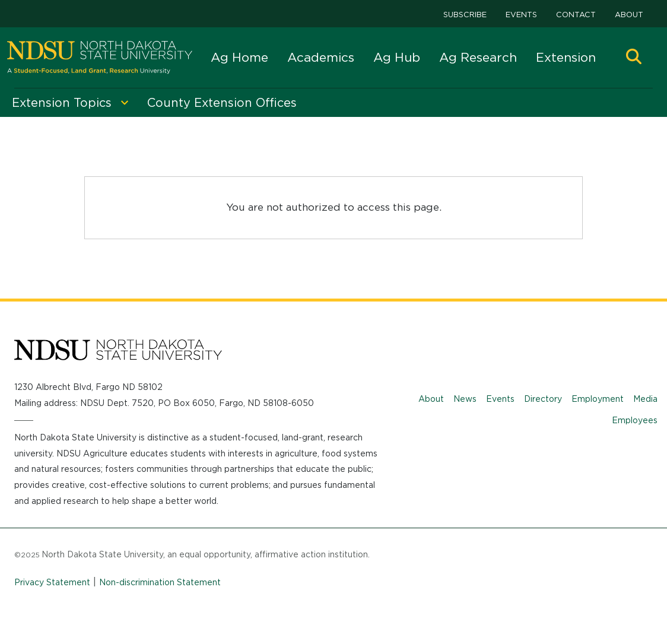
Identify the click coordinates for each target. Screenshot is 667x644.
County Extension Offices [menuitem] (222, 103)
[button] (634, 58)
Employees (635, 420)
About (629, 15)
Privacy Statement (52, 582)
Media (645, 399)
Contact (576, 15)
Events (521, 15)
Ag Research (478, 57)
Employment (598, 399)
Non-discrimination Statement (160, 582)
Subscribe (465, 15)
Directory (543, 399)
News (465, 399)
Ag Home (239, 57)
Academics (321, 57)
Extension (566, 57)
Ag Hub (397, 57)
